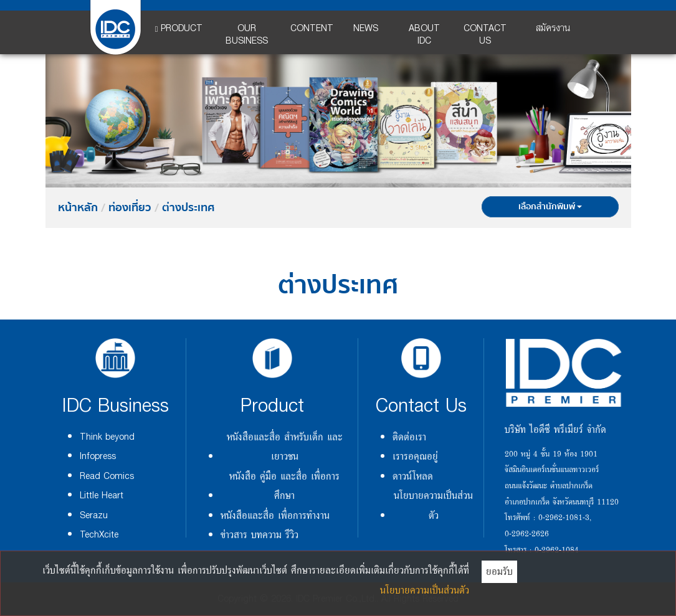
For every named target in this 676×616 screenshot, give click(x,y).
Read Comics (107, 476)
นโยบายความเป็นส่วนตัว (433, 505)
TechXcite (99, 535)
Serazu (94, 515)
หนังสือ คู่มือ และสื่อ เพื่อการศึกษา (284, 486)
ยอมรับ (499, 571)
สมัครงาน (553, 28)
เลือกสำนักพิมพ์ (550, 207)
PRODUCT (179, 28)
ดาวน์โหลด (413, 476)
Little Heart (102, 495)
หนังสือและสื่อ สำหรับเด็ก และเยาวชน (285, 446)
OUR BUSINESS (247, 35)
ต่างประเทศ (188, 208)
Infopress (98, 456)
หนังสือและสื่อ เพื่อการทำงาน (275, 515)
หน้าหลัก (78, 208)
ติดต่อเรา (409, 437)
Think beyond (107, 437)
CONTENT (312, 28)
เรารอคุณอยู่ (415, 456)
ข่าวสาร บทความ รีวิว (259, 534)
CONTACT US (485, 35)
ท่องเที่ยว (130, 208)
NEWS (366, 28)
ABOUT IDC (424, 35)
